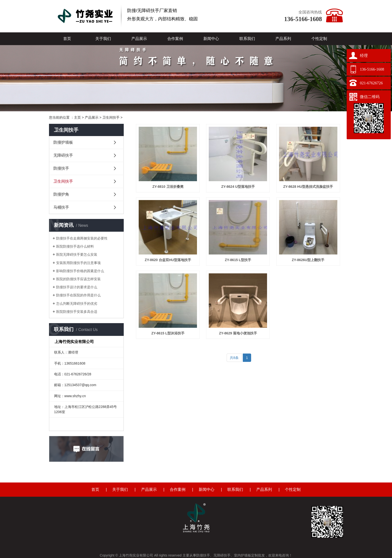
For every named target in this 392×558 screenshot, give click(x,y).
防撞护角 (61, 194)
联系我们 (247, 39)
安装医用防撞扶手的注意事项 (78, 263)
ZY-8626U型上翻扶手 (308, 260)
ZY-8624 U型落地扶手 (238, 187)
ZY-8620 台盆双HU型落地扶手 (168, 260)
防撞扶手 (61, 168)
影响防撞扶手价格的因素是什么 (80, 271)
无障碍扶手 (63, 155)
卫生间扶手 (111, 117)
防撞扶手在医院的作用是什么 (78, 295)
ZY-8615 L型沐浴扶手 (168, 333)
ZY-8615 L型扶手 (238, 260)
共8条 (234, 358)
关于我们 (103, 39)
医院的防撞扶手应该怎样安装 (78, 279)
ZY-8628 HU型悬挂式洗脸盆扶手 (308, 187)
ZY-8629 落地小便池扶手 (238, 333)
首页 (67, 39)
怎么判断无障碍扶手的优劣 (77, 304)
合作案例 (175, 39)
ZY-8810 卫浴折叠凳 (168, 187)
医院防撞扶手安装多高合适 (77, 312)
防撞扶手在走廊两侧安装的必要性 (82, 238)
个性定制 (319, 39)
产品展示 (139, 39)
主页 (77, 117)
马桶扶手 (61, 207)
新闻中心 (211, 39)
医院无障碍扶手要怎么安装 (77, 254)
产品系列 (283, 39)
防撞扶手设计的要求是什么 (77, 287)
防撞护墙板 (63, 142)
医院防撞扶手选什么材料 (75, 246)
